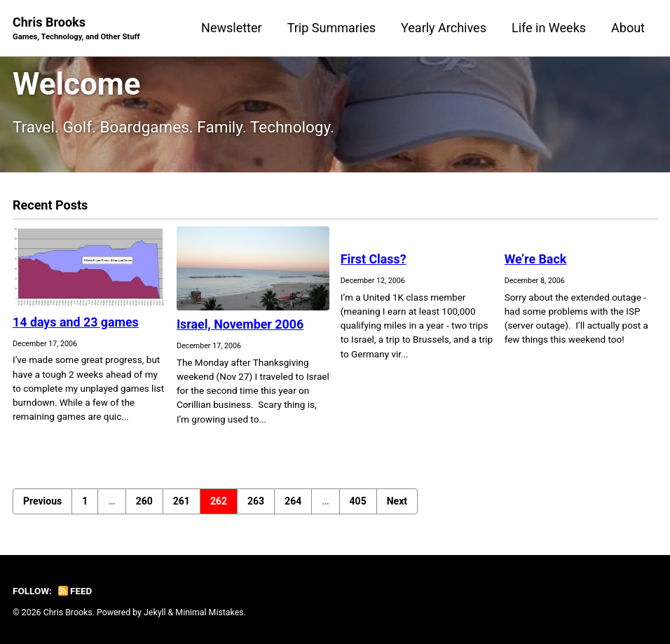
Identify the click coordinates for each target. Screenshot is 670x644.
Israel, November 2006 (241, 324)
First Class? (374, 259)
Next (397, 501)
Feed (75, 591)
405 (358, 501)
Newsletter (232, 28)
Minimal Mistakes (209, 612)
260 (144, 501)
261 (182, 501)
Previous (42, 501)
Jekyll (155, 612)
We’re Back (536, 259)
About (628, 28)
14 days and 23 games (76, 322)
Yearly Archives (444, 28)
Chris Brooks (76, 29)
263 (256, 501)
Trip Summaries (331, 28)
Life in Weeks (549, 28)
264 (293, 501)
